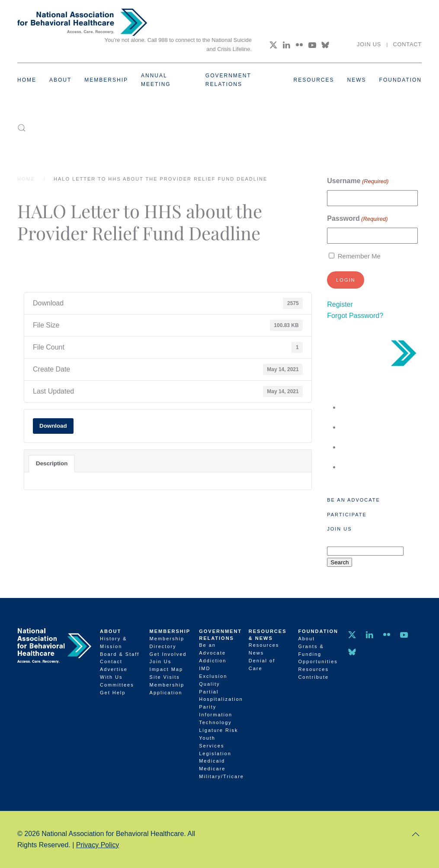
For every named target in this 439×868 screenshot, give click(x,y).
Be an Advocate (354, 500)
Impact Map (166, 669)
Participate (347, 515)
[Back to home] (82, 22)
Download (53, 426)
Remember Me (359, 256)
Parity (208, 707)
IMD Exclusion (213, 672)
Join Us (369, 44)
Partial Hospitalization (219, 696)
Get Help (113, 693)
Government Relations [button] (228, 80)
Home (27, 80)
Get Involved (168, 654)
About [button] (60, 80)
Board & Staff (120, 654)
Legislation (215, 754)
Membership (170, 631)
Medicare (212, 769)
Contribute (313, 677)
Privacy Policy (98, 845)
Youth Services (211, 742)
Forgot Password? (355, 316)
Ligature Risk (218, 730)
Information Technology (216, 719)
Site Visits (165, 677)
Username (358, 181)
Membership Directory (167, 642)
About (111, 631)
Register (340, 304)
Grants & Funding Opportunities (318, 654)
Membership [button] (106, 80)
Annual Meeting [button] (156, 80)
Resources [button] (314, 80)
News (357, 80)
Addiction (213, 661)
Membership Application (167, 689)
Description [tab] (52, 463)
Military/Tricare (219, 776)
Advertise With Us (114, 673)
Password (357, 219)
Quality (209, 684)
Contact (407, 44)
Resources (264, 645)
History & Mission (114, 642)
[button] (22, 128)
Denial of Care (262, 665)
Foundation (318, 631)
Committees (117, 685)
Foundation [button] (401, 80)
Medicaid (212, 761)
